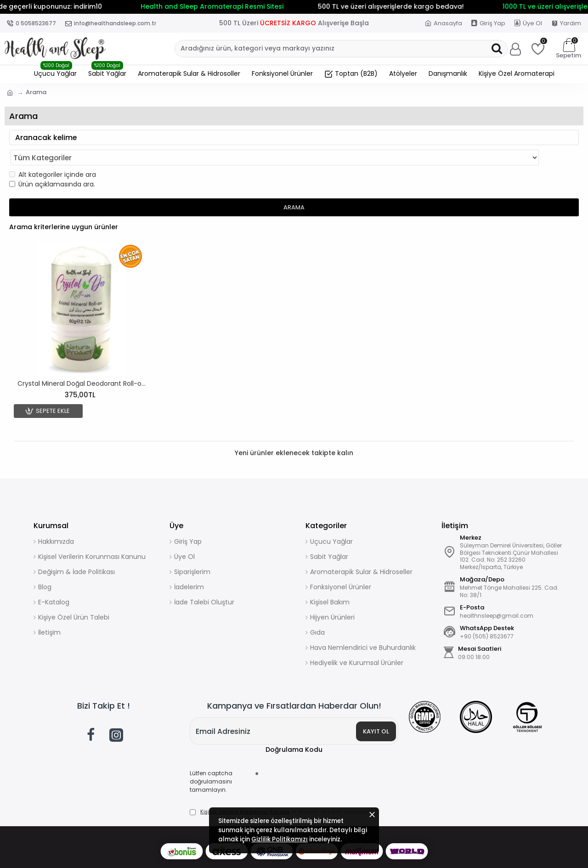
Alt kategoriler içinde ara (53, 157)
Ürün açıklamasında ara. (52, 166)
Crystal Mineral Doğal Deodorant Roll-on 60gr (82, 366)
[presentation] (323, 765)
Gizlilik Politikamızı (300, 835)
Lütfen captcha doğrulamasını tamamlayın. (215, 766)
